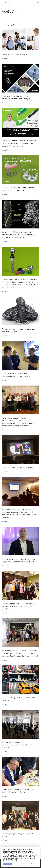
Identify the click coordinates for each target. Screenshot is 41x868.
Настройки (34, 864)
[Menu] (38, 3)
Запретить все (21, 864)
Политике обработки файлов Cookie (14, 861)
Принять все (8, 864)
